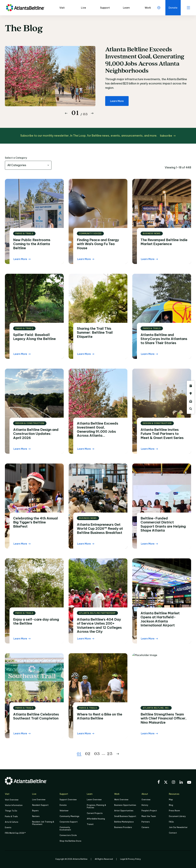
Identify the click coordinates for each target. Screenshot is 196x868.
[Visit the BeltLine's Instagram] (173, 783)
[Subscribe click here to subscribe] (168, 136)
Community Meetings (69, 816)
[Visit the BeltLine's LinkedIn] (181, 783)
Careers (145, 827)
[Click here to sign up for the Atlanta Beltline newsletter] (191, 401)
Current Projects (95, 813)
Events (8, 827)
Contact (173, 833)
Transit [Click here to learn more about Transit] (90, 824)
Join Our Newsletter (178, 827)
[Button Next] (92, 113)
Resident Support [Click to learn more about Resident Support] (40, 805)
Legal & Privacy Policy (131, 859)
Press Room (174, 811)
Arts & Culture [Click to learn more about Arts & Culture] (12, 822)
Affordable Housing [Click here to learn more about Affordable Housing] (96, 819)
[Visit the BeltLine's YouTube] (189, 783)
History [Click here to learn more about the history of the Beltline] (145, 805)
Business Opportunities (125, 805)
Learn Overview (94, 800)
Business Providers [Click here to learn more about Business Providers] (123, 827)
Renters (36, 816)
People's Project (149, 811)
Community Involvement (65, 829)
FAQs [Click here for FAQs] (171, 822)
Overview (146, 800)
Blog (171, 805)
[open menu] (188, 8)
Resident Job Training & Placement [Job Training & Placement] (43, 823)
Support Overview (68, 800)
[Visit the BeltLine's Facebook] (159, 782)
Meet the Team (149, 816)
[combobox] (28, 165)
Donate (63, 805)
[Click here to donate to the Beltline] (173, 8)
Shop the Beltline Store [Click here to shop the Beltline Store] (70, 841)
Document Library (177, 816)
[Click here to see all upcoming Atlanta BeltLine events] (191, 386)
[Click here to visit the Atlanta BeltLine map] (191, 393)
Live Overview (39, 800)
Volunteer (64, 811)
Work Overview (121, 800)
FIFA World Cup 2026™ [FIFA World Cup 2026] (15, 833)
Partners (146, 822)
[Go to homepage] (25, 8)
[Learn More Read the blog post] (22, 259)
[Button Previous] (66, 113)
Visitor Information (14, 805)
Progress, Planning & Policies (96, 806)
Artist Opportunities (124, 811)
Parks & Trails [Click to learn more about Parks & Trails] (11, 816)
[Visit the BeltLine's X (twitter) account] (166, 783)
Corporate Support (69, 822)
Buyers (35, 811)
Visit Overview (12, 800)
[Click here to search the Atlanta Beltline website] (191, 409)
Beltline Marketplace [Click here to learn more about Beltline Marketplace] (124, 822)
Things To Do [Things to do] (11, 811)
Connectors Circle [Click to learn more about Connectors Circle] (68, 835)
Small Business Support (125, 816)
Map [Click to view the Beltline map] (171, 800)
